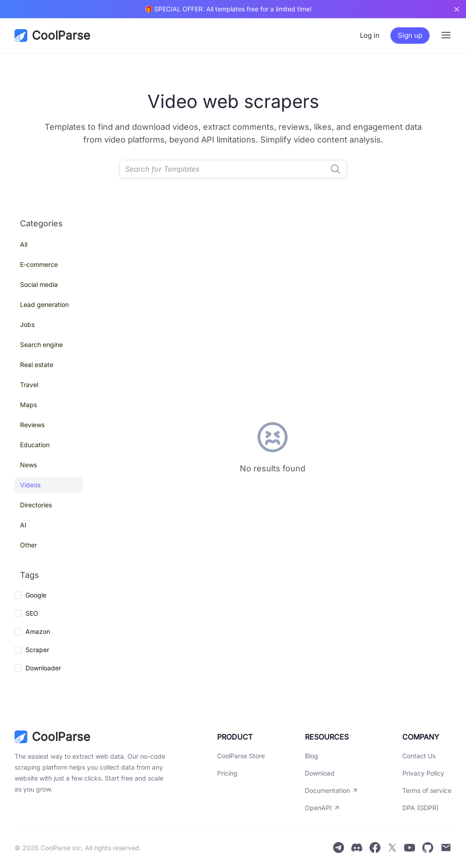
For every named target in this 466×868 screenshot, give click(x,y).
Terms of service (427, 790)
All (24, 244)
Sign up (410, 35)
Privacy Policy (423, 773)
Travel (29, 385)
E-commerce (39, 264)
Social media (39, 284)
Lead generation (44, 304)
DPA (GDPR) (420, 808)
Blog (312, 756)
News (28, 465)
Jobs (27, 324)
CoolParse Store (241, 756)
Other (28, 545)
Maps (28, 405)
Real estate (37, 365)
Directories (36, 505)
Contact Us (419, 756)
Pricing (227, 773)
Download (320, 773)
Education (35, 445)
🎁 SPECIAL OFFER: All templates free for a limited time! (228, 9)
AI (23, 525)
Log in (370, 35)
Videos (30, 485)
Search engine (41, 345)
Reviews (32, 425)
